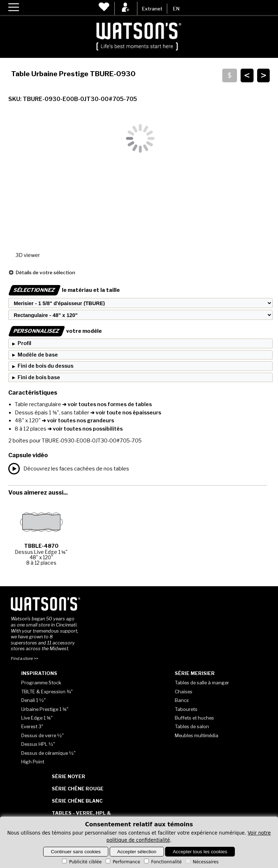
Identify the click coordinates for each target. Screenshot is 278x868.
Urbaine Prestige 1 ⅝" (45, 709)
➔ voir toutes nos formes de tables (106, 404)
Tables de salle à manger (202, 683)
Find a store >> (24, 658)
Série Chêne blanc (77, 801)
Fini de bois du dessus (45, 366)
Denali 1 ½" (33, 700)
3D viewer (28, 255)
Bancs (182, 700)
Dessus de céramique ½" (48, 753)
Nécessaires (202, 862)
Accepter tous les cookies (200, 852)
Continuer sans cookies (76, 852)
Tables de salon (192, 726)
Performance (122, 862)
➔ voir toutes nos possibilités (85, 429)
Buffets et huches (194, 718)
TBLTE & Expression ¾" (47, 692)
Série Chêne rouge (78, 789)
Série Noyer (69, 776)
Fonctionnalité (162, 862)
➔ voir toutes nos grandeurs (77, 421)
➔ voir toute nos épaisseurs (125, 413)
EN (176, 9)
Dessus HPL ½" (38, 744)
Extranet (152, 9)
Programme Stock (41, 683)
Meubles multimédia (197, 735)
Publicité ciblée (81, 862)
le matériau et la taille (64, 290)
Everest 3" (32, 726)
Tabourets (186, 709)
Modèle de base (38, 355)
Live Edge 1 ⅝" (37, 718)
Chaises (184, 692)
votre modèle (55, 331)
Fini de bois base (39, 377)
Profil (24, 343)
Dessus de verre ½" (42, 735)
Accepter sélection (137, 852)
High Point (33, 762)
